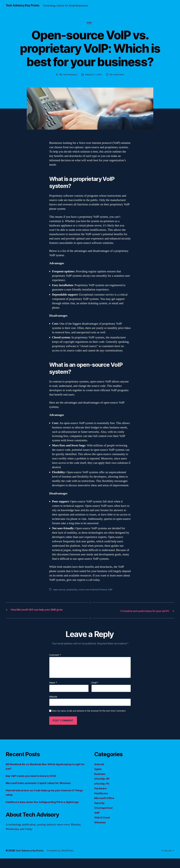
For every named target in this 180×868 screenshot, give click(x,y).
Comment (55, 660)
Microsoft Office (106, 803)
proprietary (73, 595)
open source (60, 595)
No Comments (118, 80)
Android (100, 769)
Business (101, 779)
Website (53, 702)
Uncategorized (105, 813)
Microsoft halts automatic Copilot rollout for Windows (43, 788)
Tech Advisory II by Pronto (25, 6)
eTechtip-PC (103, 789)
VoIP (90, 28)
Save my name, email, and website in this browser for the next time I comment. (89, 716)
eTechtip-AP (103, 784)
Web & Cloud (103, 823)
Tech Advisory (69, 80)
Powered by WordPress (64, 860)
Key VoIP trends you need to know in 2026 (35, 781)
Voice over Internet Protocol (95, 595)
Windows (101, 827)
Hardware (101, 793)
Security (100, 808)
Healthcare (102, 798)
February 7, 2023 (93, 80)
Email (95, 688)
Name (53, 688)
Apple (98, 774)
